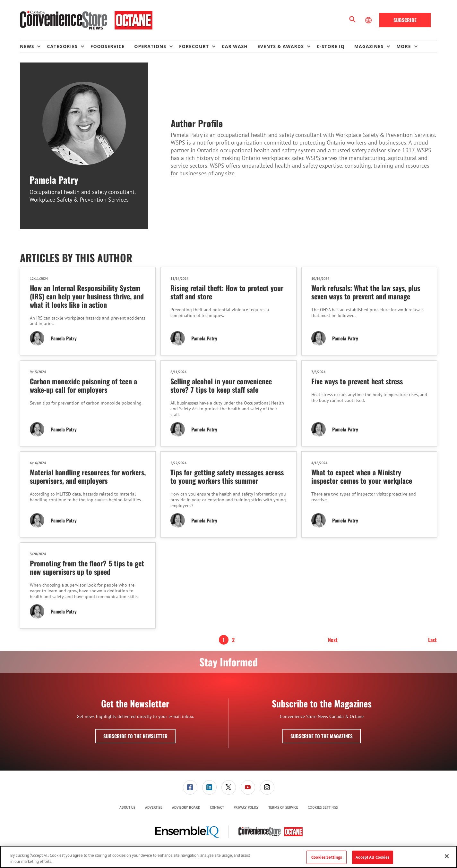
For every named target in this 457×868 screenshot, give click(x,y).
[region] (229, 857)
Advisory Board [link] (186, 807)
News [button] (27, 46)
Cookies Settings (323, 808)
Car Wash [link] (235, 46)
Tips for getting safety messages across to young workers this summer (227, 476)
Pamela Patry (64, 338)
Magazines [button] (369, 46)
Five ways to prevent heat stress (357, 381)
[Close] (447, 856)
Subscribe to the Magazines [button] (322, 736)
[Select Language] (369, 20)
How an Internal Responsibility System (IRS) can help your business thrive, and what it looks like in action (87, 296)
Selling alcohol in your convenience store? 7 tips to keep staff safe (221, 385)
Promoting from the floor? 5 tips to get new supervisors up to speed (87, 567)
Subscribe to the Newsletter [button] (135, 736)
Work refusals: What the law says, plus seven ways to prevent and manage (366, 292)
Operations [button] (150, 46)
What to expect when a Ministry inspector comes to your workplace (362, 476)
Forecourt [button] (194, 46)
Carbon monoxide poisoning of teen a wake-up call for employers (83, 385)
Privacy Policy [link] (246, 807)
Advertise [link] (154, 807)
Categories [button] (62, 46)
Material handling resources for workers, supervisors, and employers (88, 476)
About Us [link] (127, 807)
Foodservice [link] (108, 46)
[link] (190, 787)
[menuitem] (33, 46)
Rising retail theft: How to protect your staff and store (227, 292)
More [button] (404, 46)
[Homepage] (86, 20)
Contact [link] (217, 807)
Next (333, 640)
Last (432, 640)
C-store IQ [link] (331, 46)
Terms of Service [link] (283, 807)
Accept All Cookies (372, 857)
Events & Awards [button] (281, 46)
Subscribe (405, 20)
